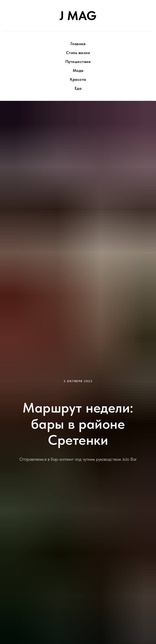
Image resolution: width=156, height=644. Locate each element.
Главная (78, 44)
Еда (78, 88)
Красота (78, 79)
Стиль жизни (78, 53)
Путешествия (78, 62)
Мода (78, 70)
